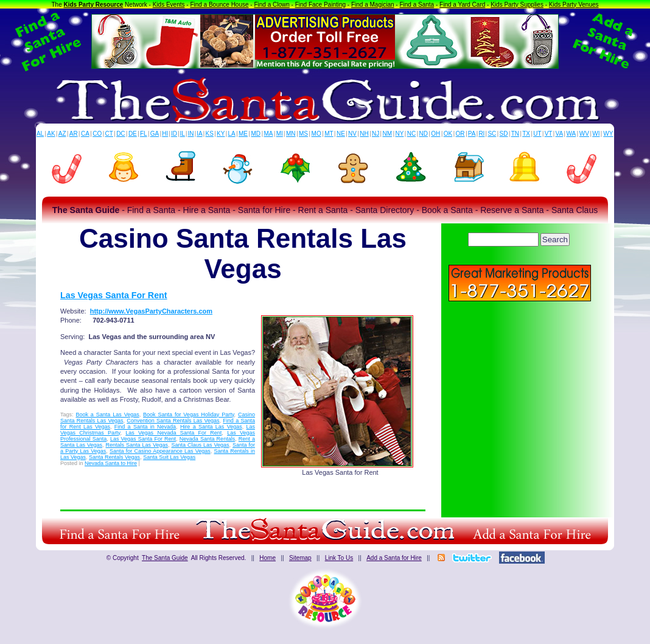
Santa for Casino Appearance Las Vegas (160, 451)
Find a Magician (373, 5)
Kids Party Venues (574, 5)
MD (256, 134)
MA (269, 134)
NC (411, 134)
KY (221, 134)
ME (243, 134)
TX (526, 134)
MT (329, 134)
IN (190, 134)
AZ (62, 134)
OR (460, 134)
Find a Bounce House (219, 5)
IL (183, 134)
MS (303, 134)
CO (97, 134)
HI (165, 134)
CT (109, 134)
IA (199, 134)
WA (571, 134)
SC (492, 134)
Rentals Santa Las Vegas (137, 445)
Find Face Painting (320, 5)
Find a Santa (417, 5)
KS (210, 134)
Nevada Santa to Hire (111, 463)
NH (364, 134)
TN (515, 134)
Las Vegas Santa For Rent (114, 295)
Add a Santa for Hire (394, 558)
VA (560, 134)
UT (537, 134)
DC (121, 134)
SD (504, 134)
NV (352, 134)
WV (584, 134)
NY (399, 134)
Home (267, 558)
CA (85, 134)
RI (481, 134)
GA (155, 134)
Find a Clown (271, 5)
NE (341, 134)
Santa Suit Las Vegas (169, 457)
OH (435, 134)
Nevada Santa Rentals (207, 439)
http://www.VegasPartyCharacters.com (151, 311)
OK (448, 134)
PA (472, 134)
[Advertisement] (520, 390)
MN (291, 134)
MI (280, 134)
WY (608, 134)
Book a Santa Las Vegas (107, 415)
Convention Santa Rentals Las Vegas (173, 421)
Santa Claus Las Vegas (200, 445)
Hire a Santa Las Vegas (211, 427)
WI (596, 134)
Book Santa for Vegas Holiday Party (188, 415)
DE (133, 134)
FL (144, 134)
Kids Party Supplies (517, 5)
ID (174, 134)
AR (74, 134)
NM (388, 134)
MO (316, 134)
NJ (376, 134)
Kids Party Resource (94, 5)
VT (549, 134)
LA (232, 134)
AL (40, 134)
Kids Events (169, 5)
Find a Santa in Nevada (145, 427)
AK (51, 134)
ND (424, 134)
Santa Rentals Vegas (114, 457)
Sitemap (300, 558)
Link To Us (339, 558)
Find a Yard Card (462, 5)
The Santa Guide (165, 558)
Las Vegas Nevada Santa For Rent (173, 433)
